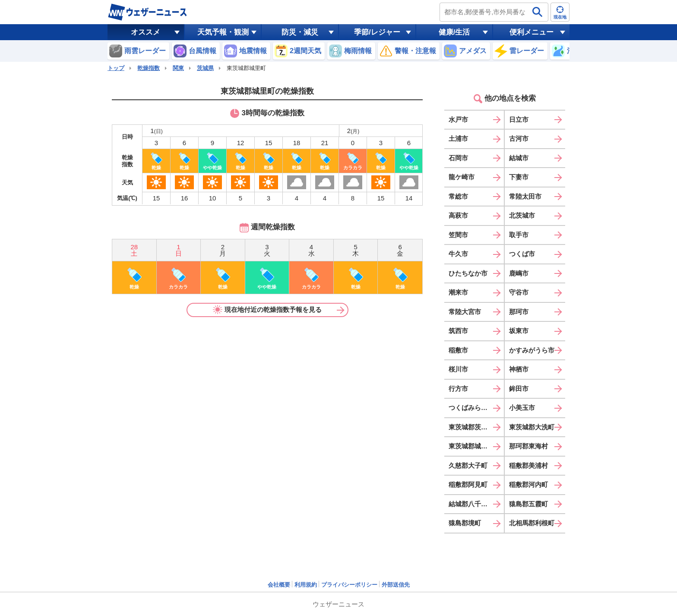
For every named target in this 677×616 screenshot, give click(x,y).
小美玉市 (522, 408)
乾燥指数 (149, 68)
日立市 (519, 119)
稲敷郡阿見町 (468, 484)
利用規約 (306, 585)
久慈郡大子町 (468, 465)
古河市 (519, 138)
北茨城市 (522, 215)
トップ (116, 68)
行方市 (458, 389)
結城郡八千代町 (471, 504)
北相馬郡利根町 (532, 523)
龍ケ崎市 (462, 177)
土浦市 (458, 138)
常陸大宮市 (465, 312)
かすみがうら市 (532, 350)
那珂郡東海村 (528, 446)
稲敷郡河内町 (528, 484)
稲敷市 (458, 350)
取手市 (519, 235)
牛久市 (458, 254)
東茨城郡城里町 (471, 446)
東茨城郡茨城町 (471, 427)
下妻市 (519, 177)
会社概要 (279, 585)
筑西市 (458, 331)
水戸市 (458, 119)
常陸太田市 (525, 196)
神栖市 (519, 369)
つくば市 (522, 254)
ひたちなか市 (468, 273)
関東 (178, 68)
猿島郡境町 (465, 523)
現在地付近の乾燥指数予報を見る (267, 310)
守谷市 (519, 292)
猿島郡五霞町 (528, 504)
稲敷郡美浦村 (528, 465)
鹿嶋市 (519, 273)
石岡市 (458, 158)
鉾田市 (519, 389)
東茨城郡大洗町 (532, 427)
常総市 (458, 196)
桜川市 (458, 369)
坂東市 (519, 331)
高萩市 (458, 215)
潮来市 (458, 292)
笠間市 (458, 235)
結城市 (519, 158)
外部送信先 (396, 585)
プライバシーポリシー (349, 585)
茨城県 (205, 68)
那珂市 (519, 312)
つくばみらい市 (471, 408)
